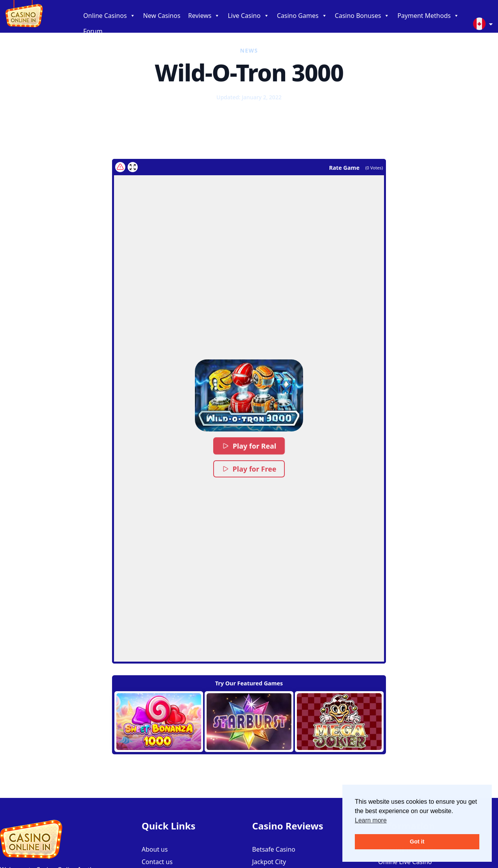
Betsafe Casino (274, 849)
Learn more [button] (371, 820)
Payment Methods (428, 16)
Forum (93, 31)
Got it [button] (417, 842)
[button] (249, 395)
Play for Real (249, 446)
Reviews (204, 16)
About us (155, 849)
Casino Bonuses (362, 16)
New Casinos (162, 16)
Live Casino (248, 16)
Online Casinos (109, 16)
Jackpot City (269, 862)
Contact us (157, 862)
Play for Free (249, 469)
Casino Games (302, 16)
